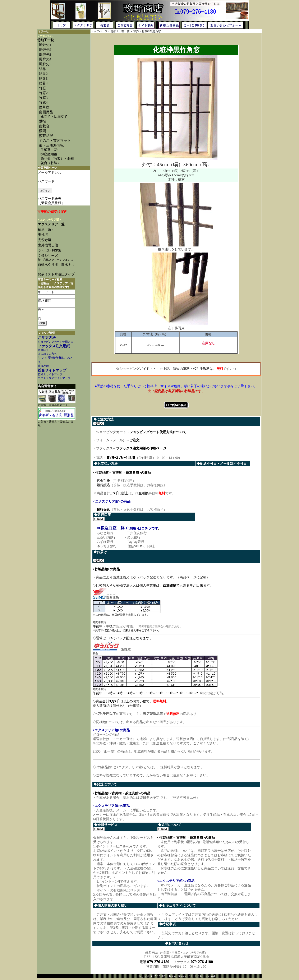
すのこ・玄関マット (55, 141)
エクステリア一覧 (51, 224)
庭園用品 (46, 112)
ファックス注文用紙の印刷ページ (141, 448)
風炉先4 (45, 59)
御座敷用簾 (49, 154)
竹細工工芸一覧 (120, 31)
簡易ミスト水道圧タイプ (58, 274)
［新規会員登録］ (51, 203)
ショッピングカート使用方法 (56, 342)
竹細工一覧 (46, 40)
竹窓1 (43, 88)
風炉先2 (45, 50)
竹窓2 (43, 93)
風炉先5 (45, 64)
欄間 (42, 131)
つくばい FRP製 (50, 250)
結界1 (43, 69)
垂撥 (42, 121)
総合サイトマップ (52, 370)
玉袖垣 (43, 235)
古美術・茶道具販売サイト (54, 405)
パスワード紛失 (50, 198)
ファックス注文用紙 (54, 346)
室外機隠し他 (48, 245)
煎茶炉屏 (46, 136)
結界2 (43, 74)
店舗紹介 (43, 350)
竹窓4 (43, 103)
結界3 (43, 78)
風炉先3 (45, 54)
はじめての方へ (47, 354)
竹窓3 (43, 98)
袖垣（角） (46, 229)
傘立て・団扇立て (54, 117)
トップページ (99, 31)
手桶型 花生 (51, 150)
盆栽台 (44, 126)
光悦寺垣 (45, 240)
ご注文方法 (47, 338)
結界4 (43, 83)
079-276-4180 (158, 963)
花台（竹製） (51, 163)
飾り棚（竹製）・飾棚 (57, 159)
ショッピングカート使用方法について (158, 432)
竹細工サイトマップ (50, 374)
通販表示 (43, 366)
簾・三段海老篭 (51, 145)
